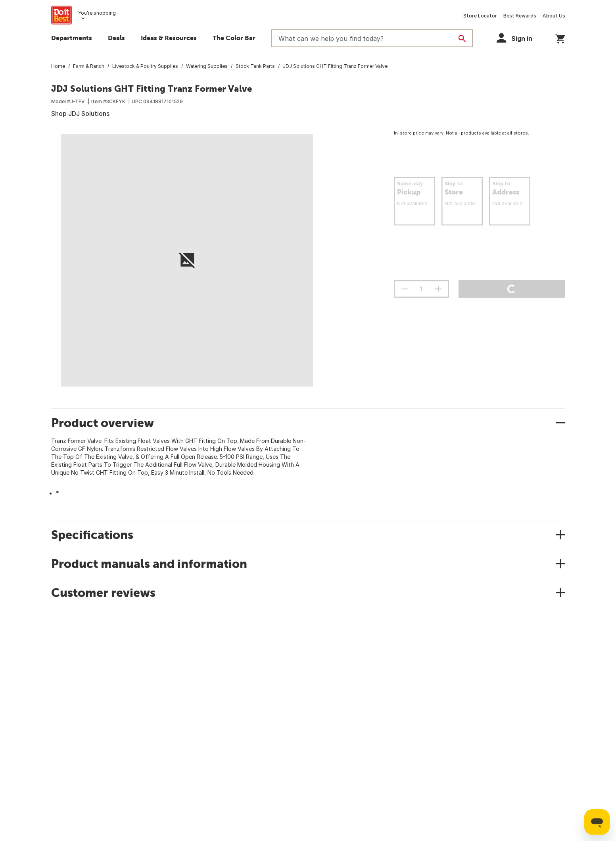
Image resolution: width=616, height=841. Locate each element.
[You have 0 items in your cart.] (560, 38)
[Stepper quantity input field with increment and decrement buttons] (421, 289)
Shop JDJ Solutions (80, 114)
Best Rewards (520, 16)
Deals (116, 38)
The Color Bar (234, 38)
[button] (518, 38)
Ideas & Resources (169, 38)
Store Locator (480, 16)
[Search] (462, 38)
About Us (554, 16)
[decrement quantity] (405, 289)
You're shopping (97, 13)
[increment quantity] (438, 289)
